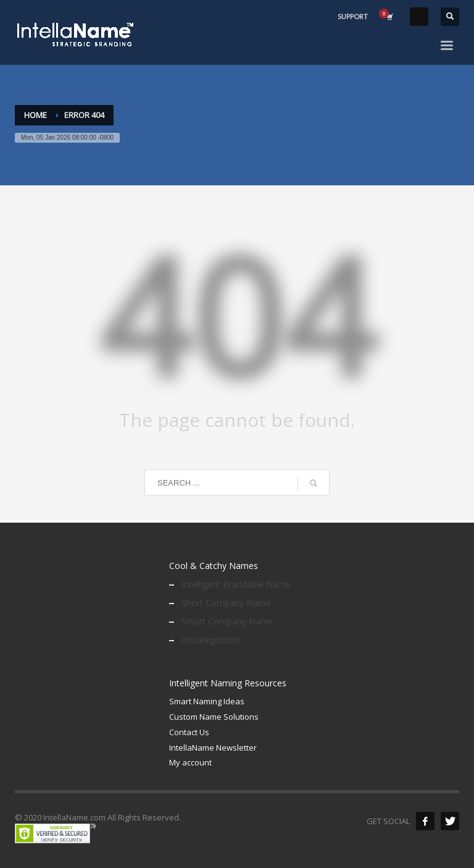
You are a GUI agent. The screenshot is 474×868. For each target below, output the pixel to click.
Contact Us (189, 732)
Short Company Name (226, 603)
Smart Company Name (227, 621)
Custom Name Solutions (214, 717)
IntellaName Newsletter (213, 748)
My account (190, 762)
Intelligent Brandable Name (236, 584)
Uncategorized (210, 640)
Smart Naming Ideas (207, 701)
